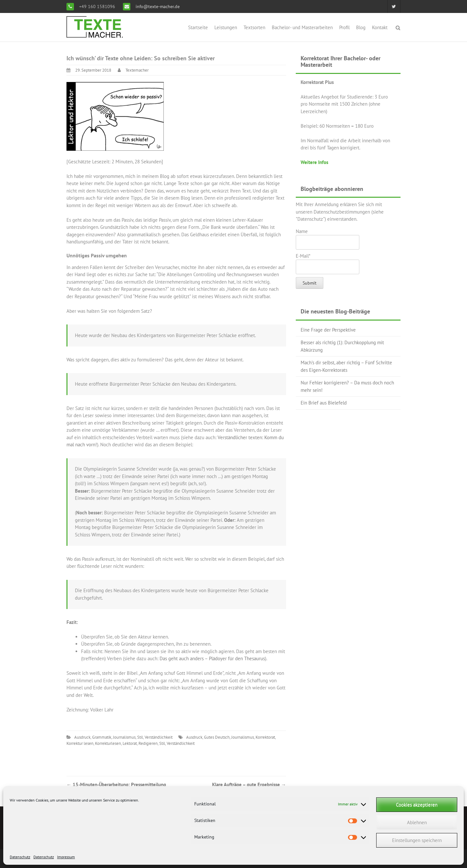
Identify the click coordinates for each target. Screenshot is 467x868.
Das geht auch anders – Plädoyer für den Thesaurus (212, 658)
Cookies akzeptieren (417, 805)
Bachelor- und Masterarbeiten (302, 27)
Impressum (66, 857)
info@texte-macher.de (157, 6)
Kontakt (380, 27)
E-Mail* (328, 264)
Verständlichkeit (159, 737)
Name (328, 239)
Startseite (198, 27)
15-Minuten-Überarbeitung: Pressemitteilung (116, 785)
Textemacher (137, 70)
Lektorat (130, 743)
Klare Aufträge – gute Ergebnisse (249, 785)
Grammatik (102, 737)
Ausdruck (82, 737)
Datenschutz (20, 857)
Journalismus (124, 737)
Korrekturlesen (108, 743)
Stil (140, 737)
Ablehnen (417, 822)
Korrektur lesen (80, 743)
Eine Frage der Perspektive (328, 330)
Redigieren (148, 743)
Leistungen (226, 27)
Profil (344, 27)
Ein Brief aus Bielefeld (324, 403)
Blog (361, 27)
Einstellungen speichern (417, 840)
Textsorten (254, 27)
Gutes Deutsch (217, 737)
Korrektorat (265, 737)
